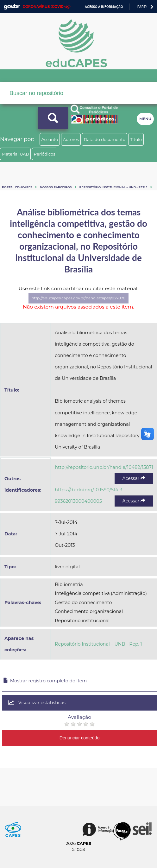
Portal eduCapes (17, 187)
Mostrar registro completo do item (45, 681)
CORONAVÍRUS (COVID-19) (47, 7)
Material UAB (15, 154)
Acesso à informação (104, 7)
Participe (145, 7)
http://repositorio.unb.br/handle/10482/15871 (104, 467)
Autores (71, 139)
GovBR (12, 7)
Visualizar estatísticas (37, 703)
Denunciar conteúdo (80, 738)
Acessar (134, 478)
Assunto (50, 139)
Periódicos (45, 154)
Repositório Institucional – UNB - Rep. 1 (113, 187)
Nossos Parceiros (56, 187)
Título (136, 139)
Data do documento (104, 139)
